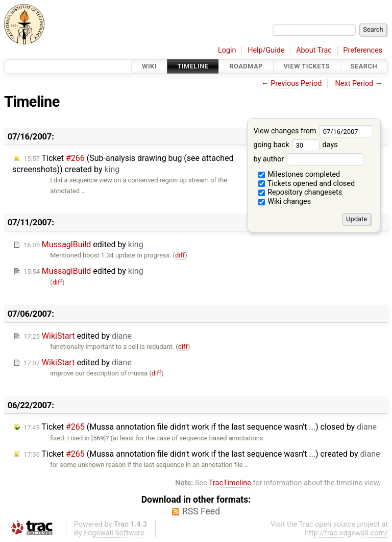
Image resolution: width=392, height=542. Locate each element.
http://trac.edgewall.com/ (346, 533)
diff (180, 255)
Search (364, 66)
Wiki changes (285, 202)
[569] (99, 438)
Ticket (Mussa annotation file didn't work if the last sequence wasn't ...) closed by (200, 427)
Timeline (193, 66)
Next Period (354, 84)
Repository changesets (300, 192)
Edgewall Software (114, 533)
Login (227, 50)
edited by (83, 244)
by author (308, 159)
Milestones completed (299, 174)
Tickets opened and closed (307, 184)
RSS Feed (201, 511)
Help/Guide (266, 50)
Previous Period (296, 84)
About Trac (314, 50)
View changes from (313, 131)
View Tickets (307, 66)
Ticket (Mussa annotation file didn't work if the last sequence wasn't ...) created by (202, 454)
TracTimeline (230, 483)
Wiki (149, 66)
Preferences (363, 50)
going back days (295, 145)
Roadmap (246, 66)
